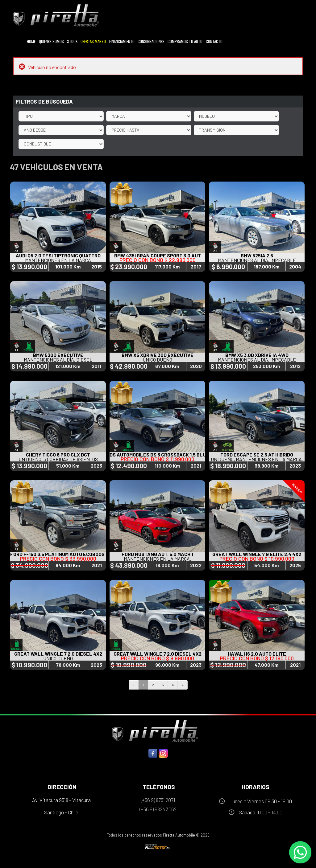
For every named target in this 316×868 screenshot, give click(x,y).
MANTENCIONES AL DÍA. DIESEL (58, 360)
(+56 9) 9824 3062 (158, 809)
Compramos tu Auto (185, 41)
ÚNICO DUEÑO (157, 360)
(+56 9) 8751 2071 (158, 800)
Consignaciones (151, 41)
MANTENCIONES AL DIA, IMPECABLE (257, 260)
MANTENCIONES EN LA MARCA (58, 260)
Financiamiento (122, 41)
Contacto (214, 41)
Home (31, 41)
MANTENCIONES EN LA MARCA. (157, 559)
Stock (72, 41)
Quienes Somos (51, 41)
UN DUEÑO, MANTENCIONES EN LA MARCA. (257, 459)
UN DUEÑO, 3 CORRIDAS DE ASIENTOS (58, 459)
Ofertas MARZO (93, 41)
